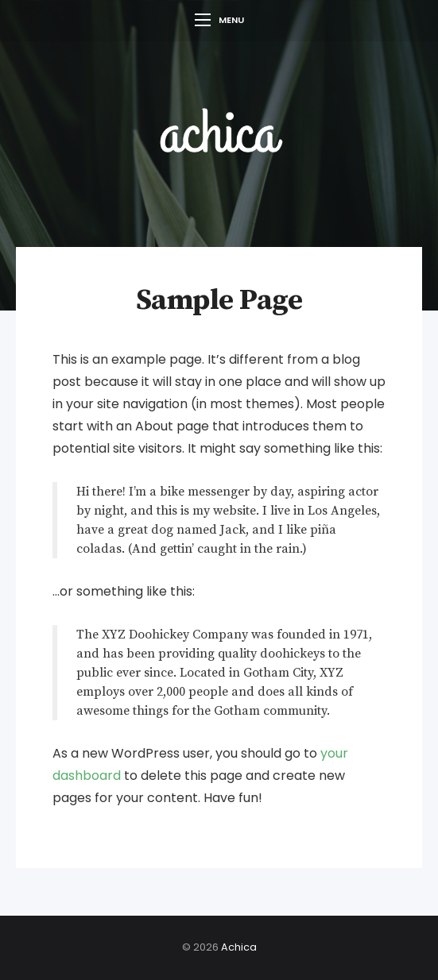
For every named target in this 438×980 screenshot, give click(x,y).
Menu (219, 20)
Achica (239, 947)
